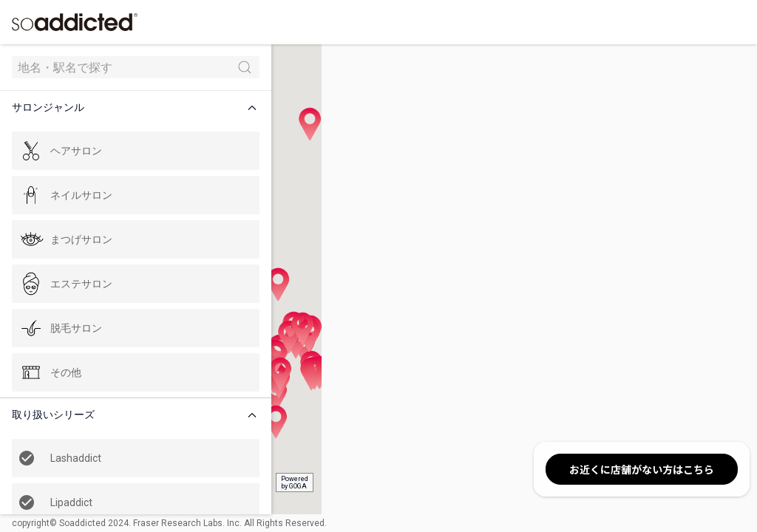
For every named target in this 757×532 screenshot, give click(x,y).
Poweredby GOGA (275, 482)
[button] (129, 108)
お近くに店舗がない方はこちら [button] (642, 469)
